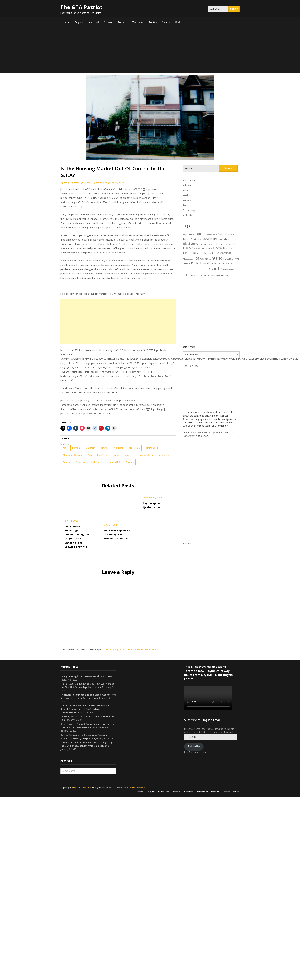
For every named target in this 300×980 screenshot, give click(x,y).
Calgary (79, 22)
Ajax (65, 448)
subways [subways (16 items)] (201, 270)
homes (116, 455)
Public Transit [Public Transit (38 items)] (200, 263)
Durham (76, 448)
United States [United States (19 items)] (204, 275)
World (178, 22)
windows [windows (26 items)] (225, 275)
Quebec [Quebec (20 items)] (213, 263)
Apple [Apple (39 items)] (187, 234)
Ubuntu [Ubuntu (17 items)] (194, 276)
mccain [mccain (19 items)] (200, 253)
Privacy (187, 544)
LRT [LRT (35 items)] (194, 253)
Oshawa (104, 448)
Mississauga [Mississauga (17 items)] (188, 259)
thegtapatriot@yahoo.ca (79, 182)
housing (129, 455)
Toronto (122, 22)
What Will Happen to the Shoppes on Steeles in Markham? (117, 535)
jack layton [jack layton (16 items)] (198, 248)
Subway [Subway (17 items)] (193, 270)
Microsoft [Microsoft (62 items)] (224, 253)
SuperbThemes (136, 788)
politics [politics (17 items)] (230, 259)
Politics (153, 22)
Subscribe (194, 746)
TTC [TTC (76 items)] (186, 275)
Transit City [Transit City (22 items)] (228, 270)
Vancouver (138, 22)
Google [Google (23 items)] (211, 244)
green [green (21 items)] (229, 244)
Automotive (189, 180)
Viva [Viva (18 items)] (218, 276)
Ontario (67, 462)
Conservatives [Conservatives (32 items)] (226, 234)
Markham (90, 448)
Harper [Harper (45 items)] (188, 248)
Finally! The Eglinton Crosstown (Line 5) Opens (86, 676)
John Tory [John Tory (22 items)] (208, 248)
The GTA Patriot (81, 7)
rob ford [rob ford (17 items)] (221, 263)
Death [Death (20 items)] (221, 239)
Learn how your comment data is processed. (130, 649)
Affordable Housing (73, 455)
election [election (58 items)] (189, 243)
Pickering (119, 448)
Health (186, 195)
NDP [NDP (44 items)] (197, 258)
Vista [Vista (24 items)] (213, 275)
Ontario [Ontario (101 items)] (215, 258)
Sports (166, 22)
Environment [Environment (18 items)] (201, 244)
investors (164, 455)
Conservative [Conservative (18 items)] (211, 235)
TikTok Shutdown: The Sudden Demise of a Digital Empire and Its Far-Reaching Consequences (85, 709)
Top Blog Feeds (191, 366)
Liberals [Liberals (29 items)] (227, 248)
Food (186, 190)
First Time (102, 455)
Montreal (94, 22)
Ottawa (108, 22)
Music (186, 205)
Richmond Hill (152, 448)
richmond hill (114, 462)
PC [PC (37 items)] (225, 259)
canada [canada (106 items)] (198, 234)
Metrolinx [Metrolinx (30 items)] (210, 253)
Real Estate (134, 448)
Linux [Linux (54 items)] (187, 253)
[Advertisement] (150, 51)
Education (188, 185)
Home (66, 22)
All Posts (188, 215)
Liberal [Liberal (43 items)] (218, 248)
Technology (189, 210)
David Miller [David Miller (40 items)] (209, 239)
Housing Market (146, 455)
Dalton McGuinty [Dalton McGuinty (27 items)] (192, 239)
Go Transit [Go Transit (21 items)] (220, 244)
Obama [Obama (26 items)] (204, 259)
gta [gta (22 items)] (234, 244)
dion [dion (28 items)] (227, 239)
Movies (187, 200)
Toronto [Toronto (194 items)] (213, 269)
